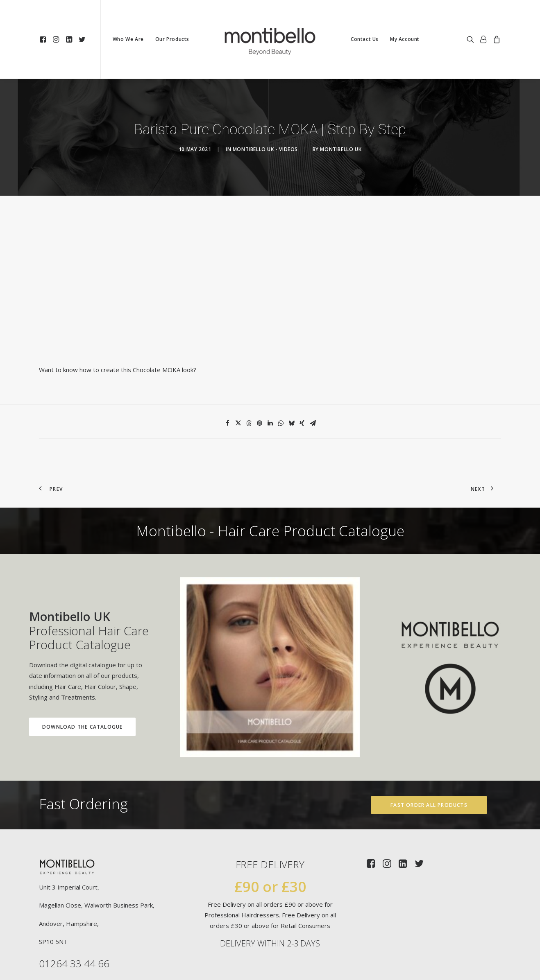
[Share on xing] (302, 382)
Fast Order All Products (429, 764)
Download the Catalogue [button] (61, 685)
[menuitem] (44, 39)
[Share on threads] (249, 382)
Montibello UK (341, 129)
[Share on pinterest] (259, 382)
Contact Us (365, 39)
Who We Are (128, 39)
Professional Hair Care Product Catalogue (67, 589)
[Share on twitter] (238, 382)
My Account (405, 39)
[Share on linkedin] (270, 382)
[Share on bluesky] (291, 382)
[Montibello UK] (270, 39)
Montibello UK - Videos (265, 129)
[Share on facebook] (227, 382)
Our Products (172, 39)
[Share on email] (313, 382)
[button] (44, 39)
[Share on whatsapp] (281, 382)
